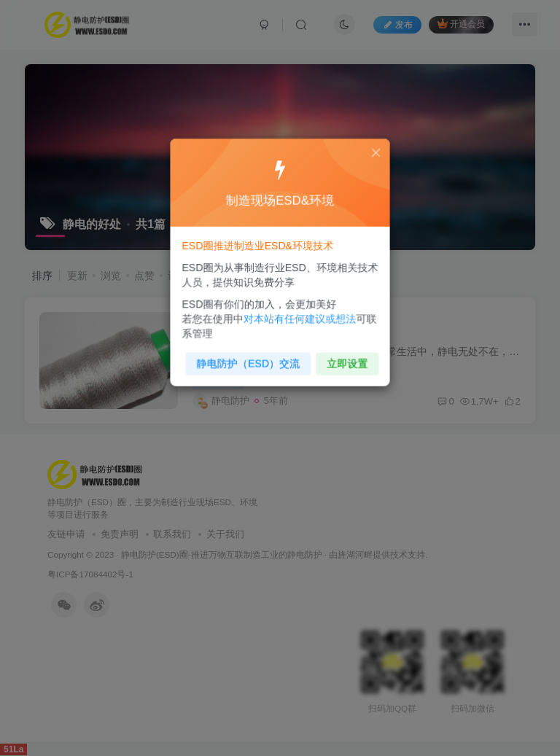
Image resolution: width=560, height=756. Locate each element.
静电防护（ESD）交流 (250, 359)
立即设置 (344, 359)
